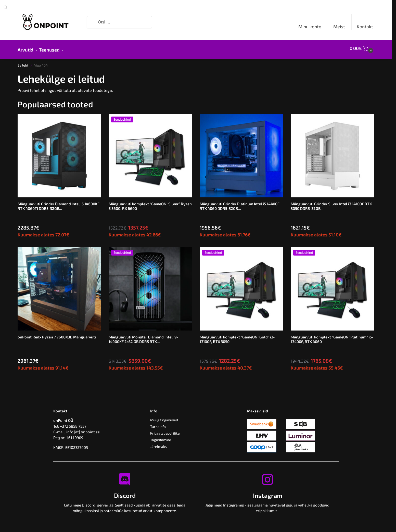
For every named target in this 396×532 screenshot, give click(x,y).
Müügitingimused (164, 417)
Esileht (23, 62)
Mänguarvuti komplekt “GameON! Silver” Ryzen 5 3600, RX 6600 (150, 203)
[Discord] (125, 477)
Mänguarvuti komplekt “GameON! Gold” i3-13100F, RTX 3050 (237, 336)
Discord (125, 493)
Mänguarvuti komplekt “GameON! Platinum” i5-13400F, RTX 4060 (332, 336)
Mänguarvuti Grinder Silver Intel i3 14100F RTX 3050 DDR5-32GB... (331, 203)
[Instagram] (267, 477)
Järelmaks (158, 444)
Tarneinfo (158, 424)
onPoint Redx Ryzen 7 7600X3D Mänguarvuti (57, 334)
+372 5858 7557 (73, 423)
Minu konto (310, 27)
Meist (339, 27)
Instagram (268, 493)
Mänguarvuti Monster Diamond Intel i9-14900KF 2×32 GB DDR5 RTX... (143, 336)
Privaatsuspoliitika (165, 430)
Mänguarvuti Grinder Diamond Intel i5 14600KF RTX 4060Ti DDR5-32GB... (59, 203)
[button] (362, 48)
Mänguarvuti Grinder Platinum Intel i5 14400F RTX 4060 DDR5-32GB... (240, 203)
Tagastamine (161, 437)
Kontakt (365, 27)
